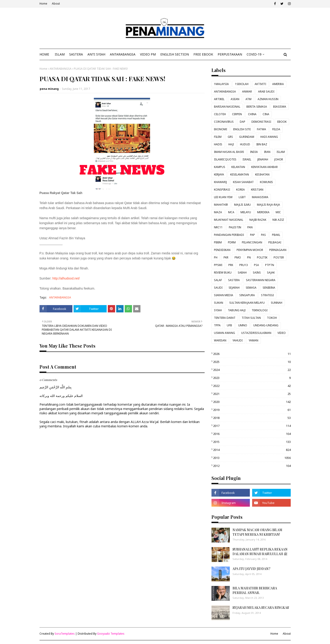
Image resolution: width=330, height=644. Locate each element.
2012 (252, 466)
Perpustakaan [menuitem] (230, 54)
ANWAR (247, 92)
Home (43, 4)
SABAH (242, 273)
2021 (252, 394)
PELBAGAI (275, 242)
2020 (252, 402)
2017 (252, 426)
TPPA (217, 325)
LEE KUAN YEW (223, 197)
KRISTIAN (257, 190)
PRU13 (244, 265)
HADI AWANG (269, 137)
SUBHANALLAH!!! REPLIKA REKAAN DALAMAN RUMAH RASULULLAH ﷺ (260, 552)
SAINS (257, 273)
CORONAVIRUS (224, 122)
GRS (230, 137)
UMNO (243, 325)
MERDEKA (263, 212)
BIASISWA (280, 107)
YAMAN (253, 340)
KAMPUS (220, 167)
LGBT (242, 197)
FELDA (276, 129)
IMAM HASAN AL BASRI (229, 152)
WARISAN (220, 340)
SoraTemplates (65, 634)
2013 (252, 458)
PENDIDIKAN (222, 250)
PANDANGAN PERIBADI (229, 235)
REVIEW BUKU (223, 273)
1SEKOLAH (242, 84)
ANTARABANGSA (61, 69)
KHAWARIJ (220, 182)
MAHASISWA (260, 197)
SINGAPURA (247, 295)
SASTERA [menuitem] (76, 54)
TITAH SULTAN (251, 318)
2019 (252, 410)
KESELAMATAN (240, 174)
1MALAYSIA (221, 84)
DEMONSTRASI (261, 122)
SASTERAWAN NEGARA (261, 280)
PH (216, 257)
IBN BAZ (262, 144)
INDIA (254, 152)
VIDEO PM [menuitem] (148, 54)
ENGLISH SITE (242, 129)
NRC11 (218, 227)
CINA (266, 114)
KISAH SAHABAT (243, 182)
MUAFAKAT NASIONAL (229, 220)
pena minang (49, 89)
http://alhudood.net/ (66, 278)
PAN (250, 227)
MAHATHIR (221, 205)
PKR (226, 257)
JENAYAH (263, 159)
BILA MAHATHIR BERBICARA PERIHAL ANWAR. (255, 590)
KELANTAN (238, 167)
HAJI (231, 144)
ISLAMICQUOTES (225, 159)
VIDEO (282, 333)
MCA (231, 212)
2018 (252, 418)
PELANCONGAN (252, 242)
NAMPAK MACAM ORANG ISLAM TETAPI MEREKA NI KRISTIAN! (257, 532)
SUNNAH (277, 303)
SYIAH (218, 310)
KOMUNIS (266, 182)
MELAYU (246, 212)
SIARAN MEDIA (224, 295)
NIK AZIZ (278, 220)
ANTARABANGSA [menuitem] (123, 54)
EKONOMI (220, 129)
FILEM (218, 137)
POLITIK (262, 257)
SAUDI (218, 288)
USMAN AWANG (224, 333)
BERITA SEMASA (257, 107)
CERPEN (237, 114)
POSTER (279, 257)
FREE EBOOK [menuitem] (203, 54)
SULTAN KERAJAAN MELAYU (247, 303)
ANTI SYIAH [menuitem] (96, 54)
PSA (256, 265)
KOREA (240, 190)
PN (249, 257)
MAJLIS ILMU (242, 205)
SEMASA (251, 288)
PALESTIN (235, 227)
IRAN (267, 152)
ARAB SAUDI (266, 92)
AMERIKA (278, 84)
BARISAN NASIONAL (227, 107)
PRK (231, 265)
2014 (252, 450)
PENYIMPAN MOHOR (250, 250)
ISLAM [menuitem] (60, 54)
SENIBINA (269, 288)
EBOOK (282, 122)
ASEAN (235, 99)
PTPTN (270, 265)
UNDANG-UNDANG (266, 325)
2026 (252, 354)
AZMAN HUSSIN (268, 99)
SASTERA (234, 280)
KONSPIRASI (222, 190)
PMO (238, 257)
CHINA (252, 114)
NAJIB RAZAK (258, 220)
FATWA (261, 129)
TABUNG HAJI (237, 310)
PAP (252, 235)
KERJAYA (219, 174)
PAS (263, 235)
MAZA (218, 212)
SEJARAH (234, 288)
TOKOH (272, 318)
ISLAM (281, 152)
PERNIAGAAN (278, 250)
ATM (248, 99)
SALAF (218, 280)
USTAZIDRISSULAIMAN (256, 333)
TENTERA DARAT (225, 318)
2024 (252, 370)
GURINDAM (247, 137)
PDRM (232, 242)
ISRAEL (247, 159)
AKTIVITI (260, 84)
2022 (252, 386)
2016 (252, 434)
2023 (252, 378)
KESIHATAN (262, 174)
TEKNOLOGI (260, 310)
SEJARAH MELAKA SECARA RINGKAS (261, 608)
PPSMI (218, 265)
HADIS (218, 144)
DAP (243, 122)
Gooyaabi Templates (111, 634)
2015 (252, 442)
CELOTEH (220, 114)
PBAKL (276, 235)
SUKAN (219, 303)
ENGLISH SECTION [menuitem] (175, 54)
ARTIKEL (219, 99)
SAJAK (271, 273)
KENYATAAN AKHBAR (264, 167)
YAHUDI (238, 340)
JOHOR (279, 159)
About (56, 4)
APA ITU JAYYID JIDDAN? (251, 569)
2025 (252, 362)
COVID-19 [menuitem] (254, 54)
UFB (229, 325)
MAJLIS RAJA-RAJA (268, 205)
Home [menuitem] (44, 54)
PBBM (218, 242)
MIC (278, 212)
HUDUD (245, 144)
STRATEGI (267, 295)
